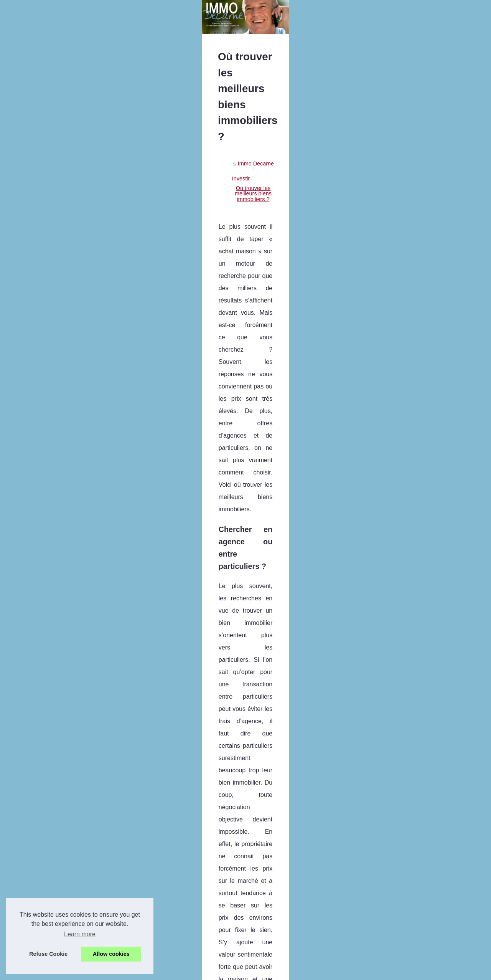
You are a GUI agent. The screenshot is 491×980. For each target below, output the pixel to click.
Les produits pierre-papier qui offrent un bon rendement (262, 868)
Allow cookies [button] (111, 954)
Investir (205, 259)
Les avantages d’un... (51, 610)
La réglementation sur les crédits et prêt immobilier (423, 788)
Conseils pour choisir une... (58, 491)
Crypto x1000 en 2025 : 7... (58, 457)
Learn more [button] (80, 934)
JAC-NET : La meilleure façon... (64, 398)
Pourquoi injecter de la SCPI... (62, 576)
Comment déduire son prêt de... (64, 559)
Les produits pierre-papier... (58, 508)
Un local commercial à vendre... (64, 347)
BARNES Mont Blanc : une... (60, 313)
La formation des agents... (57, 296)
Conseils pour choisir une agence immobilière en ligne (260, 855)
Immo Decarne (171, 259)
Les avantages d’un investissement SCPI (244, 947)
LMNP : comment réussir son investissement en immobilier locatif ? (276, 881)
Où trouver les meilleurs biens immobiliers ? (274, 259)
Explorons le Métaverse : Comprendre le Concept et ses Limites (272, 842)
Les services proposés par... (59, 415)
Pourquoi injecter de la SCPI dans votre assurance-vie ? (263, 921)
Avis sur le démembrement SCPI (234, 934)
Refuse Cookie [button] (48, 954)
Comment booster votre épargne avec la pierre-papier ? (262, 895)
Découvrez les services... (56, 279)
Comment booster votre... (56, 542)
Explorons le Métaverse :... (58, 474)
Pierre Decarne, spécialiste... (60, 220)
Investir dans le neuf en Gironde (191, 788)
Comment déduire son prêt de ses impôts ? (247, 908)
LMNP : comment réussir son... (63, 525)
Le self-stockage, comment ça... (64, 381)
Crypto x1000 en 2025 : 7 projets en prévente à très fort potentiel (273, 829)
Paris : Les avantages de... (58, 262)
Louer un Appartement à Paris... (64, 330)
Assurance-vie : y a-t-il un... (58, 364)
